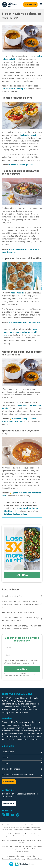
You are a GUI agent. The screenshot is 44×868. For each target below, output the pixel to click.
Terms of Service (20, 676)
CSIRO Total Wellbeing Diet (15, 89)
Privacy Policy (8, 676)
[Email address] (22, 655)
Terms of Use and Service (11, 859)
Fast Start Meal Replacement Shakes (18, 775)
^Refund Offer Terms (35, 859)
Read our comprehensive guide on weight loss (21, 332)
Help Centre (9, 803)
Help (24, 859)
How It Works (8, 752)
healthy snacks (18, 293)
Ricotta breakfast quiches (21, 165)
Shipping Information (11, 769)
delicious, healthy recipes (15, 514)
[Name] (22, 647)
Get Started (30, 4)
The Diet (5, 757)
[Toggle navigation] (40, 5)
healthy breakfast (28, 135)
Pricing (5, 763)
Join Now (22, 575)
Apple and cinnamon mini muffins (25, 322)
